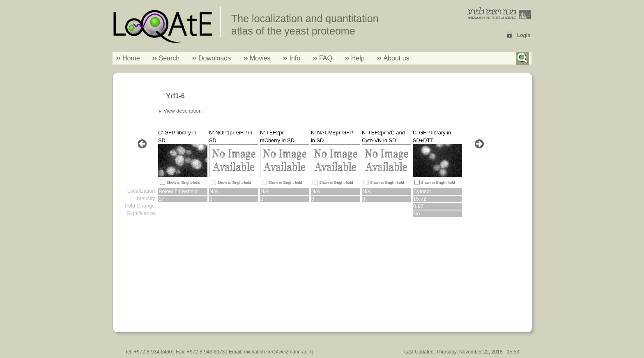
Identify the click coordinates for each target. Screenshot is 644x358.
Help (358, 58)
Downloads (215, 58)
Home (131, 58)
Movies (260, 58)
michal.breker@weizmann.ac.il (277, 352)
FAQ (326, 58)
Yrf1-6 (175, 96)
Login (524, 35)
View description (183, 111)
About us (396, 58)
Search (166, 58)
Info (292, 58)
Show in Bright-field (183, 182)
